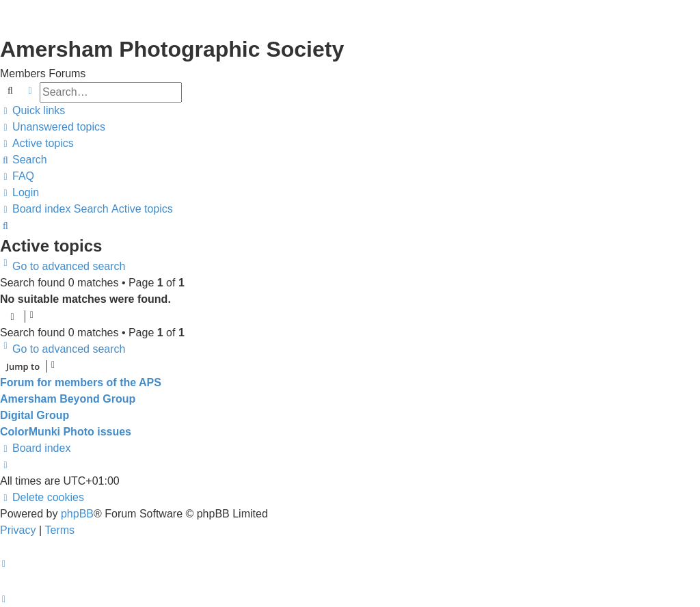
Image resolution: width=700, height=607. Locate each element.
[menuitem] (53, 127)
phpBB (77, 514)
